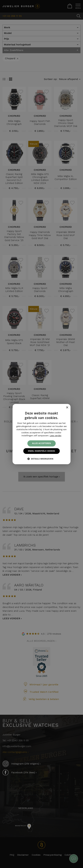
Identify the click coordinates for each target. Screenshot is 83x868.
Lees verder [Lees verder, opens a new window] (56, 435)
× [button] (67, 408)
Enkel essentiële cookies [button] (41, 451)
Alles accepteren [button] (41, 443)
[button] (42, 459)
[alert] (41, 434)
